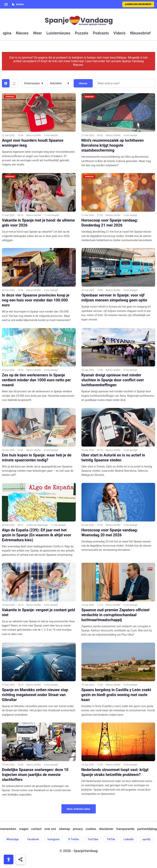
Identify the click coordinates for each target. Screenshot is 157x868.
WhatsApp (12, 839)
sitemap (64, 829)
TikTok (111, 839)
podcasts (101, 33)
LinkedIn (129, 839)
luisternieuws (58, 33)
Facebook (33, 839)
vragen (24, 829)
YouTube (93, 839)
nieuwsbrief (140, 33)
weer (38, 33)
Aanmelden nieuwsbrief (138, 4)
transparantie (125, 829)
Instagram (54, 839)
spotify (146, 839)
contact (36, 829)
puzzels (82, 33)
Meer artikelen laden (78, 809)
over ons (50, 829)
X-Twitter (74, 839)
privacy (78, 829)
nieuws (22, 33)
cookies (91, 829)
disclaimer (106, 829)
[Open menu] (6, 4)
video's (120, 33)
